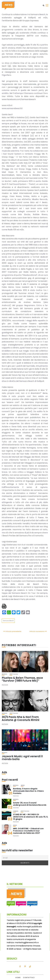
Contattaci (29, 978)
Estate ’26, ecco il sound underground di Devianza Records (30, 804)
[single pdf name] (4, 606)
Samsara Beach (8, 621)
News (23, 785)
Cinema (16, 811)
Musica (4, 674)
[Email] (25, 858)
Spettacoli (14, 674)
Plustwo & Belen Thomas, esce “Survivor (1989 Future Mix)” (22, 679)
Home (18, 978)
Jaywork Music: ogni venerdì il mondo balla (22, 758)
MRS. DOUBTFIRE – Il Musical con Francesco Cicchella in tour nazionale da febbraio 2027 (28, 831)
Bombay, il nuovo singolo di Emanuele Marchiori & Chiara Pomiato (28, 791)
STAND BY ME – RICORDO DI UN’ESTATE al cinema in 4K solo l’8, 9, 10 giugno (31, 817)
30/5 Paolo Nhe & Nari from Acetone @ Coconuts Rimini (21, 718)
